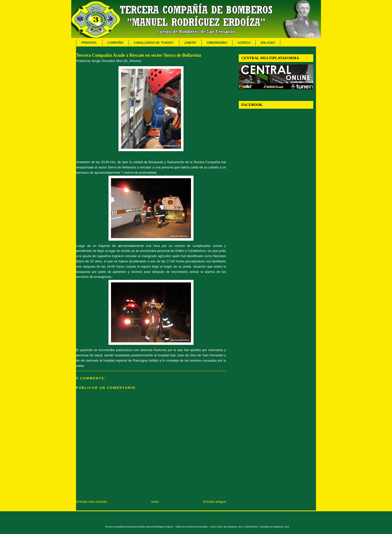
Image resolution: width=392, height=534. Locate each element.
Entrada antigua (214, 502)
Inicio (155, 502)
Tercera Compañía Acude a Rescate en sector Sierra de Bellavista (138, 55)
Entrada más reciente (91, 502)
